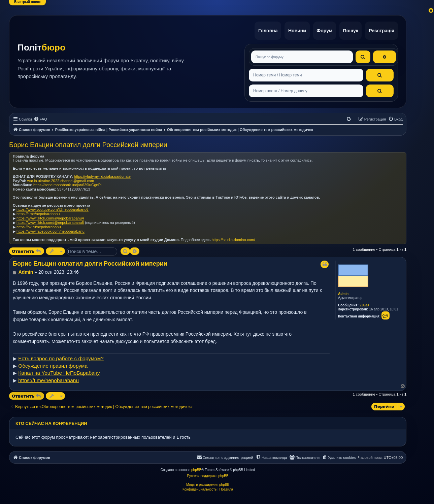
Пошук (349, 30)
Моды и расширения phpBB (208, 482)
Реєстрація (381, 30)
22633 (364, 303)
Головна (264, 30)
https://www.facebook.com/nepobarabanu (51, 229)
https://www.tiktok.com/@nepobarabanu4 (50, 216)
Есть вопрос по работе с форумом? (61, 356)
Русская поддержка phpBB (208, 474)
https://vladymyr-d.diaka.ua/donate (102, 174)
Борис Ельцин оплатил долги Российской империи (88, 142)
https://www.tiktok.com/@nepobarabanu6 (50, 220)
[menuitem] (40, 117)
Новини (294, 30)
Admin (343, 291)
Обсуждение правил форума (53, 363)
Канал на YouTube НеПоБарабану (59, 371)
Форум (322, 30)
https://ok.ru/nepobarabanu (39, 225)
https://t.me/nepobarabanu (38, 211)
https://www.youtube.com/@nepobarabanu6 (53, 207)
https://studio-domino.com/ (233, 237)
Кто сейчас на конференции (51, 421)
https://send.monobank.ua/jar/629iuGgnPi (67, 182)
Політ (41, 46)
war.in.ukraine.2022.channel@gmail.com (61, 178)
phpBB (196, 467)
